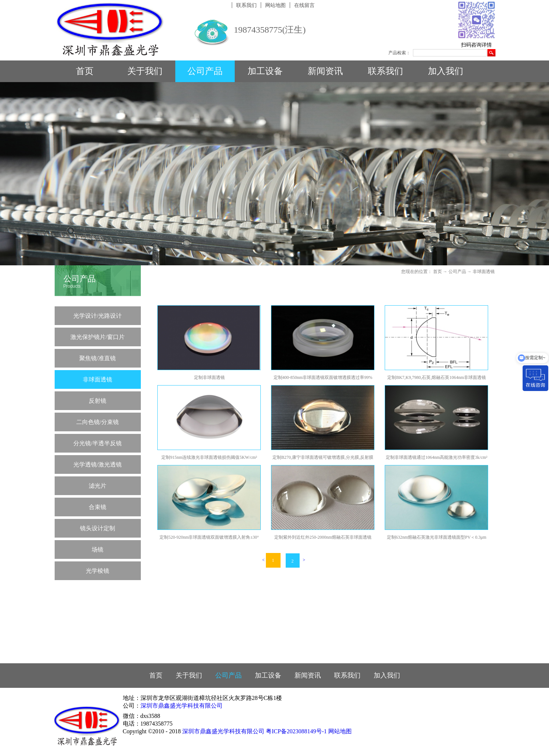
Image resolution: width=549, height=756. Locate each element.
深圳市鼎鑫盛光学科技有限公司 (182, 706)
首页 (85, 71)
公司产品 (457, 272)
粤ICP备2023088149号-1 (296, 731)
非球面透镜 (484, 272)
